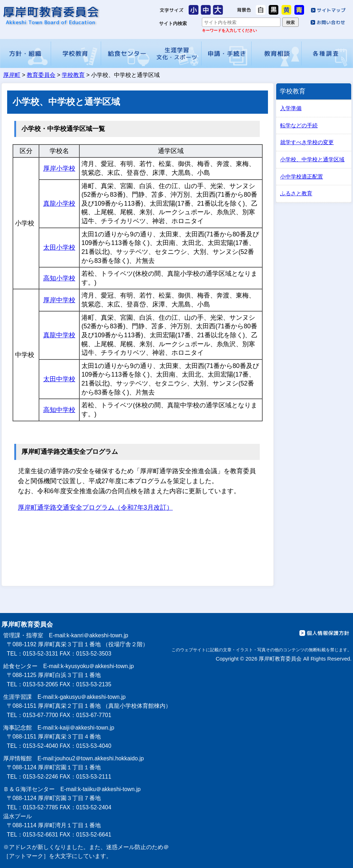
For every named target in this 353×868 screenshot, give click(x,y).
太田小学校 (59, 247)
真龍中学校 (59, 335)
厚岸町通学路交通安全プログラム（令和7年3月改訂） (95, 507)
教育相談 (277, 53)
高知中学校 (59, 410)
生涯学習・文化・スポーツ (176, 53)
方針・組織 (26, 53)
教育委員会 (41, 75)
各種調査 (327, 53)
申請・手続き (227, 53)
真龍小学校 (59, 203)
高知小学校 (59, 278)
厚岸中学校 (59, 300)
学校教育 (76, 53)
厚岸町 (12, 75)
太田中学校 (59, 379)
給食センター (126, 53)
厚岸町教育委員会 (51, 16)
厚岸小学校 (59, 168)
